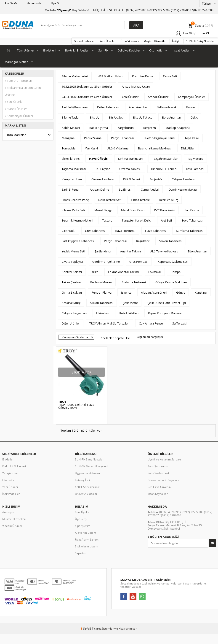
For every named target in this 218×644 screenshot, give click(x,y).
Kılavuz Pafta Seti (73, 210)
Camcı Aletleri (150, 189)
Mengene (68, 138)
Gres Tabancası (95, 231)
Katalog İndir (83, 480)
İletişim (177, 41)
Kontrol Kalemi (72, 272)
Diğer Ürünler (71, 323)
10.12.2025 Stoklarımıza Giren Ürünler (87, 87)
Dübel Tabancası (108, 107)
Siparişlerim (83, 526)
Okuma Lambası (102, 179)
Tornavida (69, 148)
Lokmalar (155, 272)
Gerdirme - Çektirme (106, 262)
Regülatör (143, 241)
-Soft (85, 629)
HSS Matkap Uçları (110, 76)
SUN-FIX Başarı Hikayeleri (91, 466)
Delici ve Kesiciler (129, 50)
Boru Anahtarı (171, 117)
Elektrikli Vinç (71, 159)
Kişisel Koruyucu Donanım (166, 313)
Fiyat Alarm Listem (87, 540)
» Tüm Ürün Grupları (18, 81)
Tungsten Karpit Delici (137, 220)
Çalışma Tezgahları (74, 313)
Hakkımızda (34, 3)
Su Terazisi (179, 323)
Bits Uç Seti (116, 117)
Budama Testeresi (134, 282)
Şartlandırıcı (103, 251)
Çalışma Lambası (183, 179)
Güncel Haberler (84, 41)
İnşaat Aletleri (181, 50)
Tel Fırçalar (102, 169)
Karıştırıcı (201, 292)
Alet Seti (166, 220)
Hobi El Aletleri (129, 313)
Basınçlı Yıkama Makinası (155, 148)
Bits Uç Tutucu (143, 117)
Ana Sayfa (11, 3)
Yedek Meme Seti (73, 251)
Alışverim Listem (85, 533)
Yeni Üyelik (82, 512)
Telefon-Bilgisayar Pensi (159, 138)
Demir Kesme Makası (183, 189)
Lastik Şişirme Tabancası (78, 241)
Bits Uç (94, 117)
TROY (62, 402)
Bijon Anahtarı (197, 251)
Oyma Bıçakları (72, 292)
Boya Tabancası (192, 220)
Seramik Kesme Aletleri (77, 220)
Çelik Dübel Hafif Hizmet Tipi (167, 303)
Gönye (181, 292)
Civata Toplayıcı (72, 262)
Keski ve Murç (169, 200)
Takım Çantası (71, 282)
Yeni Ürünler (108, 41)
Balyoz (191, 107)
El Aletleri (49, 50)
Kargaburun (126, 128)
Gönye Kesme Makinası (171, 282)
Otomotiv (156, 50)
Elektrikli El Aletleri (77, 50)
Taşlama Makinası (74, 169)
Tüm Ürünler (25, 50)
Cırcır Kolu (69, 231)
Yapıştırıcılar (10, 473)
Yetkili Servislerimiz (87, 487)
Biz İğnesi (125, 189)
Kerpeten (150, 128)
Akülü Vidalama (118, 148)
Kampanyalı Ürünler (191, 97)
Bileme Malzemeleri (75, 76)
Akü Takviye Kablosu (164, 251)
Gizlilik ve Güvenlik (159, 487)
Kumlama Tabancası (190, 231)
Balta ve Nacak (167, 107)
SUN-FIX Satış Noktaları (201, 41)
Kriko (95, 272)
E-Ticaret (95, 629)
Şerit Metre (130, 303)
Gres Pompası (139, 262)
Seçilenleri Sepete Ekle (115, 338)
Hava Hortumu (125, 231)
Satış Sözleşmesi (158, 473)
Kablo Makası (71, 128)
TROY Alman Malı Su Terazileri (109, 323)
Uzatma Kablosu (130, 169)
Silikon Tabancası (171, 241)
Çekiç (194, 117)
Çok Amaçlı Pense (151, 323)
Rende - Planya (101, 292)
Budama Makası (101, 282)
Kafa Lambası (195, 169)
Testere (107, 220)
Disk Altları (188, 148)
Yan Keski (91, 148)
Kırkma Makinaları (130, 159)
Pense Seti (170, 76)
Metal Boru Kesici (133, 210)
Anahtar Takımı (130, 251)
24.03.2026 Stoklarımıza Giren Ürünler (87, 97)
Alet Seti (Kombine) (75, 107)
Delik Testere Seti (110, 200)
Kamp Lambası (72, 179)
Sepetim (80, 553)
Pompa (176, 272)
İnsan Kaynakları (158, 494)
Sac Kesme (192, 210)
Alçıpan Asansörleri (154, 292)
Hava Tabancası (156, 231)
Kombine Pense (143, 76)
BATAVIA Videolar (86, 494)
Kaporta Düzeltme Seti (173, 262)
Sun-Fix (103, 50)
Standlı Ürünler (158, 97)
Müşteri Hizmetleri (155, 41)
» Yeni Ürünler (14, 102)
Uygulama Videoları (87, 473)
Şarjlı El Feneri (71, 189)
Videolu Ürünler (12, 526)
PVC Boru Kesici (165, 210)
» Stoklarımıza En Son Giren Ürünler (23, 91)
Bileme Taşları (71, 117)
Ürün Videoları (130, 41)
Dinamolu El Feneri (164, 169)
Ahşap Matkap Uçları (136, 87)
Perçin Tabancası (122, 138)
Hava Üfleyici (99, 159)
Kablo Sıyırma (99, 128)
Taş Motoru (195, 159)
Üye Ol (55, 3)
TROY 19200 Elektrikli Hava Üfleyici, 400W (76, 406)
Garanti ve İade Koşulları (163, 480)
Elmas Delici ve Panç (75, 200)
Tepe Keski (192, 138)
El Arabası (103, 313)
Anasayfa (8, 512)
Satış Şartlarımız (158, 466)
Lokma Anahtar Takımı (123, 272)
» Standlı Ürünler (16, 109)
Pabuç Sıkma (93, 138)
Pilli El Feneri (132, 179)
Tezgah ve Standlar (165, 159)
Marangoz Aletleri (16, 62)
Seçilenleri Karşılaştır (150, 337)
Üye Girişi (189, 33)
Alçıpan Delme (99, 189)
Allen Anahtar (138, 107)
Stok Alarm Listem (86, 546)
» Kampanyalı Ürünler (19, 116)
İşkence (126, 292)
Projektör (156, 179)
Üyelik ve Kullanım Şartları (164, 459)
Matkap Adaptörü (178, 128)
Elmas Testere (140, 200)
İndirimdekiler (11, 494)
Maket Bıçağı (103, 210)
